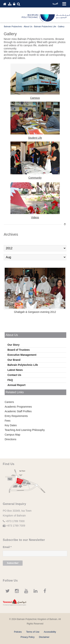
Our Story (14, 345)
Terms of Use (33, 632)
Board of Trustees (19, 350)
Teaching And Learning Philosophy (25, 430)
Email (7, 547)
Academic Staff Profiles (18, 411)
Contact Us (14, 375)
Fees (8, 421)
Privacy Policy (28, 637)
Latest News (15, 370)
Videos (35, 217)
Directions (10, 439)
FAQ (10, 380)
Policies (18, 632)
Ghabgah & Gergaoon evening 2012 (35, 312)
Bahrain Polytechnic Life (23, 365)
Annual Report (16, 385)
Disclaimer (44, 637)
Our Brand (14, 360)
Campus (35, 98)
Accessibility (50, 632)
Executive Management (22, 355)
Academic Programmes (18, 407)
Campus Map (12, 435)
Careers (9, 402)
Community (35, 178)
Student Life (35, 138)
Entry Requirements (16, 416)
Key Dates (11, 425)
